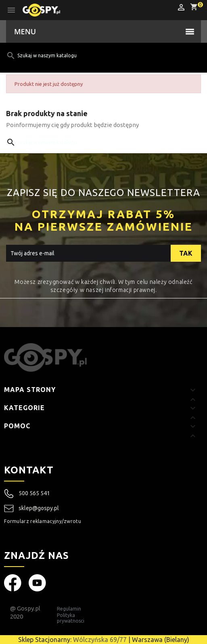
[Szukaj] (90, 56)
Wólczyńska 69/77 (100, 640)
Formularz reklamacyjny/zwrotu (43, 521)
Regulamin (69, 609)
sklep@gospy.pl (31, 509)
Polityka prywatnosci (71, 618)
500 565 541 (34, 493)
